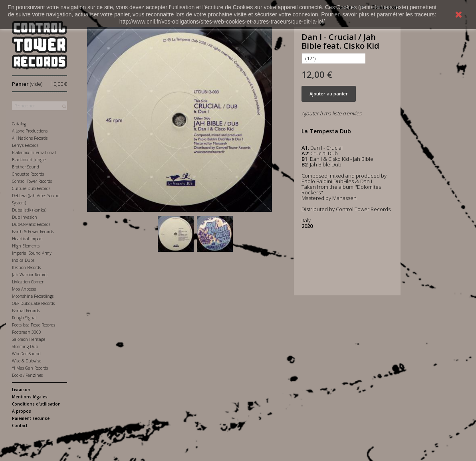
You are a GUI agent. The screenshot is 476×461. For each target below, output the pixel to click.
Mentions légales (30, 397)
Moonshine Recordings (33, 296)
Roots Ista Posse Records (34, 325)
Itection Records (26, 267)
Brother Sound (26, 167)
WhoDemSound (26, 354)
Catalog (19, 124)
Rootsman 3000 (27, 332)
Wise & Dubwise (27, 361)
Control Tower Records (32, 181)
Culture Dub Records (31, 188)
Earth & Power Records (33, 231)
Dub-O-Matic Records (31, 224)
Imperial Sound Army (32, 253)
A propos (22, 411)
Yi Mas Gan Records (30, 368)
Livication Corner (28, 282)
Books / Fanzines (27, 375)
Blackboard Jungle (29, 160)
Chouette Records (28, 174)
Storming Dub (25, 346)
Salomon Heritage (29, 339)
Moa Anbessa (24, 289)
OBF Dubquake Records (33, 303)
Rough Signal (24, 318)
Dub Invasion (25, 217)
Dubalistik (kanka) (29, 210)
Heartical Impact (28, 239)
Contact (20, 425)
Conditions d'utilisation (36, 404)
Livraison (21, 390)
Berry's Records (25, 145)
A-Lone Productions (30, 131)
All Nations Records (30, 138)
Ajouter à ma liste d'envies (331, 113)
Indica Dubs (23, 260)
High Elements (26, 246)
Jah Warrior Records (30, 275)
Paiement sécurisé (31, 418)
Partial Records (26, 311)
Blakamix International (34, 152)
